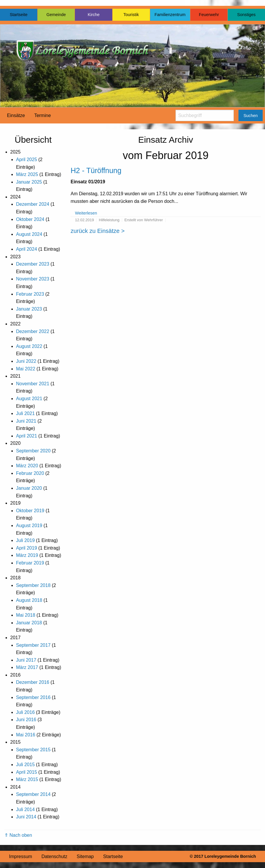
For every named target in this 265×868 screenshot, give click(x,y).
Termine (42, 115)
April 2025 (27, 160)
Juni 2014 (26, 817)
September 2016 (33, 697)
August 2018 (29, 600)
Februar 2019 (30, 563)
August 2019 (29, 525)
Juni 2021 (26, 421)
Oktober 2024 (30, 219)
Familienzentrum (170, 15)
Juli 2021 (25, 413)
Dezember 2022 (33, 331)
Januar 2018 (29, 623)
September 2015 (33, 750)
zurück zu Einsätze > (98, 231)
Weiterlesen (86, 213)
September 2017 (33, 645)
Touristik (131, 15)
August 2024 (29, 234)
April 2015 (27, 772)
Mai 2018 (26, 615)
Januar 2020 (29, 488)
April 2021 (27, 436)
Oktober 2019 (30, 511)
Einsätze (16, 115)
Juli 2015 (25, 765)
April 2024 (27, 249)
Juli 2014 (25, 809)
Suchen (251, 116)
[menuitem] (16, 116)
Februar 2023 (30, 294)
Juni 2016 (26, 720)
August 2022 (29, 346)
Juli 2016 (25, 712)
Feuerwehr (209, 15)
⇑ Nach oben (18, 835)
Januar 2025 (29, 182)
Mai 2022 (26, 369)
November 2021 (33, 384)
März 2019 (27, 555)
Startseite (19, 15)
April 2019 (27, 548)
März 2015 (27, 779)
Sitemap (85, 856)
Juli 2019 (25, 540)
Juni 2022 (26, 361)
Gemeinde (56, 15)
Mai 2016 (26, 735)
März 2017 (27, 667)
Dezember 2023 (33, 264)
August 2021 (29, 399)
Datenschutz (54, 856)
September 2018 (33, 585)
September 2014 (33, 794)
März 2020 (27, 466)
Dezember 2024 (33, 204)
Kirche (94, 15)
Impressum (21, 856)
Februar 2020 (30, 473)
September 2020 (33, 451)
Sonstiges (246, 15)
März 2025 (27, 174)
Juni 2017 (26, 660)
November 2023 (33, 279)
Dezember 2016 (33, 682)
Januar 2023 (29, 309)
